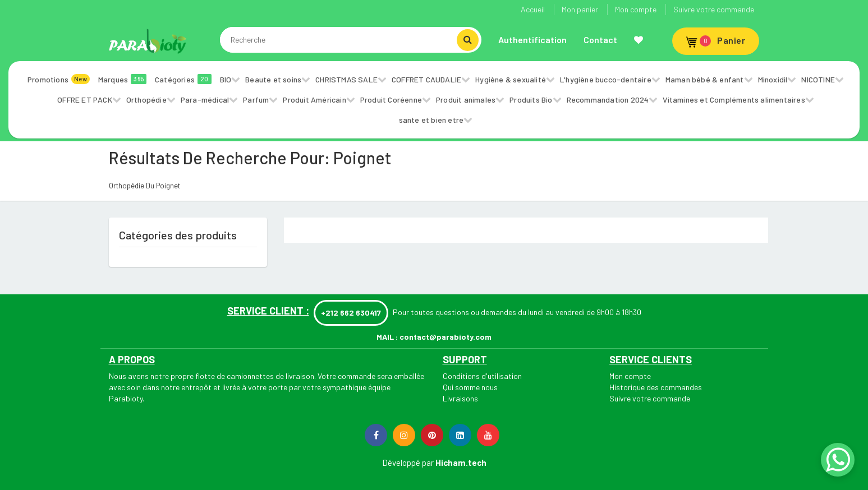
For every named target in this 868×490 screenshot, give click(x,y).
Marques (122, 79)
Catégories (183, 79)
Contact (600, 40)
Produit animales (466, 100)
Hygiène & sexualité (511, 79)
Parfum (256, 100)
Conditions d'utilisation (482, 376)
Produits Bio (531, 100)
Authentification (532, 40)
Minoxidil (773, 79)
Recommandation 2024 (608, 100)
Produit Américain (314, 100)
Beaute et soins (273, 79)
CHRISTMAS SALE (346, 79)
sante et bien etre (431, 120)
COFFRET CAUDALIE (426, 79)
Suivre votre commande (714, 9)
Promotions (59, 79)
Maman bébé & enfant (705, 79)
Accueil (533, 9)
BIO (226, 79)
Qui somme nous (470, 387)
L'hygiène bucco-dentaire (606, 79)
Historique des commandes (656, 387)
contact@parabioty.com (446, 337)
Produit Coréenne (391, 100)
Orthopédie (146, 100)
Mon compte (636, 9)
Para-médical (205, 100)
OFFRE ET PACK (85, 100)
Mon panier (580, 9)
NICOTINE (818, 79)
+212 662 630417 (351, 313)
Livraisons (460, 398)
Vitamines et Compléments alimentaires (734, 100)
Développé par (408, 463)
